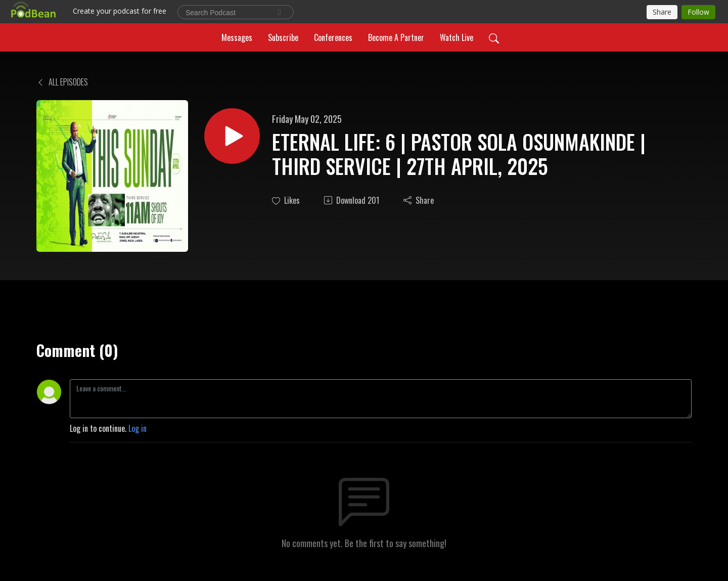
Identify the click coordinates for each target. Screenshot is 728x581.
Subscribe (283, 37)
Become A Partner (396, 37)
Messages (237, 37)
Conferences (333, 37)
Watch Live (457, 37)
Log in (138, 428)
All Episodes (62, 82)
